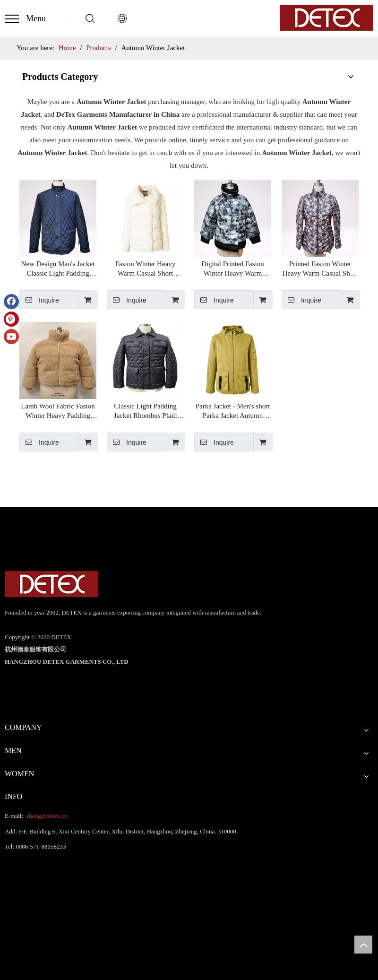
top (363, 945)
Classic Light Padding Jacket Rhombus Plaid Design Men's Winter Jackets (145, 411)
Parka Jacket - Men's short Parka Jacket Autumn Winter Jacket (233, 411)
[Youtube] (11, 337)
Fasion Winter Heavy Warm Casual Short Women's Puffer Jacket (145, 269)
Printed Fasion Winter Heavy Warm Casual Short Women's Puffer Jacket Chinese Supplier (320, 269)
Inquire (39, 300)
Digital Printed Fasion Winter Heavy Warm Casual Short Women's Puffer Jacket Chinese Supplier (233, 269)
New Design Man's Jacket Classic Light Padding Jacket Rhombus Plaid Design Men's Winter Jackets (58, 269)
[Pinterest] (11, 319)
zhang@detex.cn (46, 816)
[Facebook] (11, 302)
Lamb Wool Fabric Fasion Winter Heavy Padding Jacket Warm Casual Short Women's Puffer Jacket (58, 411)
